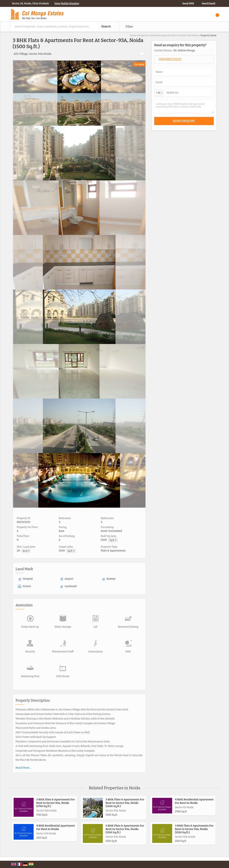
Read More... (23, 768)
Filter (129, 27)
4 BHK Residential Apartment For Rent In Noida (194, 801)
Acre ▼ (26, 551)
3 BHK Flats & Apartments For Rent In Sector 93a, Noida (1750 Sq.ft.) (56, 803)
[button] (67, 4)
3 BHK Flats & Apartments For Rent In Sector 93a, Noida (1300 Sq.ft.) (125, 803)
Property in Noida (148, 35)
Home (133, 35)
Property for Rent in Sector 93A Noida (178, 35)
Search (106, 26)
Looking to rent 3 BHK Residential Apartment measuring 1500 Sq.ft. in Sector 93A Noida (184, 107)
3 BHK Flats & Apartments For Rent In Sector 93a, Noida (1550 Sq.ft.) (125, 829)
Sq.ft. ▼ (113, 540)
